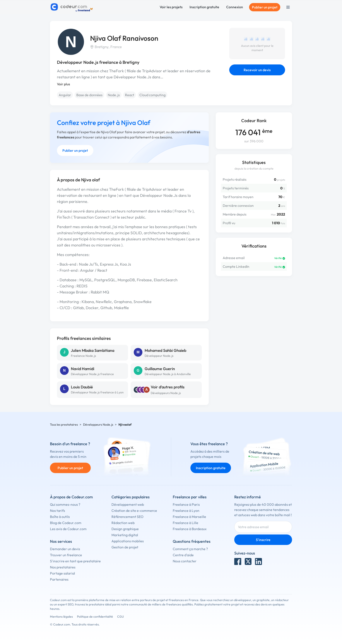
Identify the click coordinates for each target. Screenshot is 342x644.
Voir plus (63, 84)
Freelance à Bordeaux (190, 529)
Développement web (128, 504)
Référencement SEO (127, 517)
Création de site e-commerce (134, 511)
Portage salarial (62, 573)
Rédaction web (123, 523)
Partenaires (59, 579)
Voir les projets (171, 7)
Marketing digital (125, 535)
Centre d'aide (183, 555)
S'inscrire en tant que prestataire (75, 561)
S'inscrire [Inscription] (263, 540)
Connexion (235, 7)
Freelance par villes (190, 497)
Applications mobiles (128, 541)
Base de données (89, 95)
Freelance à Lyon (186, 511)
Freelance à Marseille (189, 517)
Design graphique (125, 529)
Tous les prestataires (64, 425)
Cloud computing (152, 95)
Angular (65, 95)
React (130, 95)
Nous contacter (185, 561)
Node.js (114, 95)
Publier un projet (265, 7)
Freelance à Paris (186, 504)
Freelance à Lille (186, 523)
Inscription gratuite (204, 7)
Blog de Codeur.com (66, 523)
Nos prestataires (63, 567)
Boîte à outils (60, 517)
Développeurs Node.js (166, 393)
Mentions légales (61, 617)
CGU (121, 617)
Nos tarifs (57, 511)
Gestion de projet (125, 547)
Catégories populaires (131, 497)
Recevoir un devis (257, 70)
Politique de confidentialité (95, 617)
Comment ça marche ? (190, 549)
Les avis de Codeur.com (68, 529)
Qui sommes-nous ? (65, 504)
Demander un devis (65, 549)
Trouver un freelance (66, 555)
